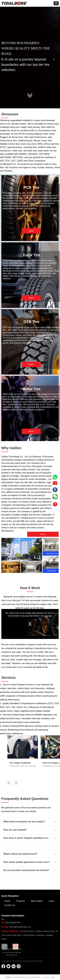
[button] (56, 3)
